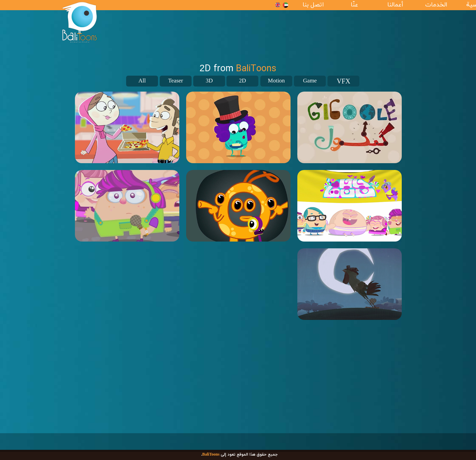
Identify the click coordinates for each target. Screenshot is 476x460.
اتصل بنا (313, 5)
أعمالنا (395, 5)
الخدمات (436, 5)
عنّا (354, 5)
